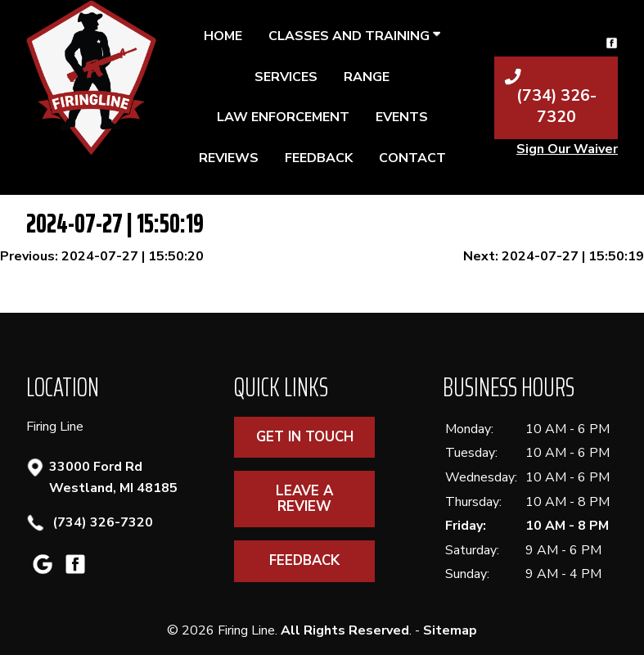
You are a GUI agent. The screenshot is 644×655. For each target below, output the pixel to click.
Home (223, 36)
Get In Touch (305, 437)
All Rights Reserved (345, 630)
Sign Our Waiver (567, 149)
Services (286, 77)
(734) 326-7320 (101, 523)
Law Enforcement (283, 117)
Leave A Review (304, 498)
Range (367, 77)
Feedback (319, 158)
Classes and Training (354, 36)
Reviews (229, 158)
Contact (412, 158)
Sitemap (450, 630)
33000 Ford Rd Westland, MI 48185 (113, 477)
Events (402, 117)
